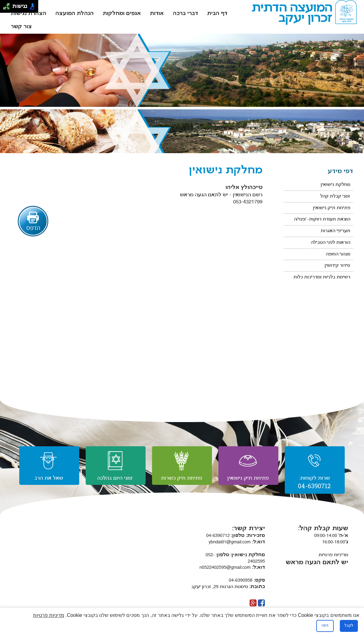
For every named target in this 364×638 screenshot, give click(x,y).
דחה (325, 626)
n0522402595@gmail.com (232, 568)
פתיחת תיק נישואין (332, 208)
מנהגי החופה (338, 254)
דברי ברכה (185, 14)
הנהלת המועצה (74, 14)
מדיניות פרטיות (333, 555)
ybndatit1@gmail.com (237, 542)
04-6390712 (225, 536)
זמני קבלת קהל (335, 196)
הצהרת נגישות (28, 14)
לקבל (349, 626)
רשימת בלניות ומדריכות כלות (322, 277)
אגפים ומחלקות (122, 14)
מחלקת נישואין (335, 185)
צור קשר (21, 27)
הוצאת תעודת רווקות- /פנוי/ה (322, 219)
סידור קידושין (337, 266)
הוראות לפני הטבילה (331, 243)
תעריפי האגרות (335, 231)
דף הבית (217, 14)
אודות (157, 14)
